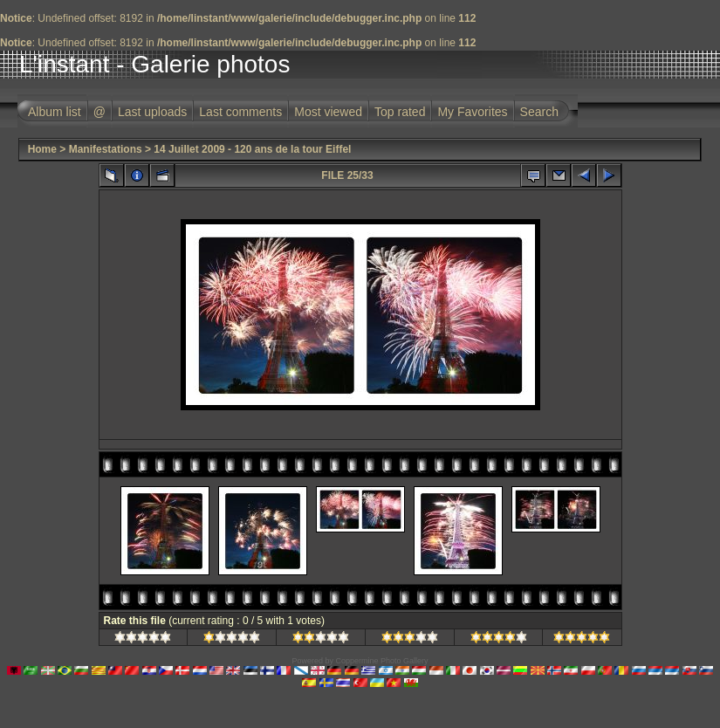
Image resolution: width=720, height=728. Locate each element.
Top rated (400, 112)
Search (539, 112)
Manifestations (106, 149)
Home (42, 149)
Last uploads (152, 112)
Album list (55, 112)
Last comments (240, 112)
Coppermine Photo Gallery (381, 661)
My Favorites (472, 112)
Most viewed (328, 112)
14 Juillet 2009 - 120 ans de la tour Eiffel (252, 149)
